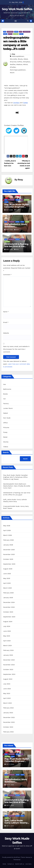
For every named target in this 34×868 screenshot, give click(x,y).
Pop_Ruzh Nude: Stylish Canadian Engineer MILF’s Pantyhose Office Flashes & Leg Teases (16, 477)
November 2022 (9, 722)
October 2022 (8, 727)
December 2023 (9, 660)
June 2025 (7, 574)
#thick (25, 64)
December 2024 (9, 602)
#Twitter (13, 67)
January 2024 (8, 655)
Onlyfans (16, 103)
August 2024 (8, 622)
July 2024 (7, 626)
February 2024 (8, 650)
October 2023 (8, 669)
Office (10, 34)
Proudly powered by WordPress (11, 857)
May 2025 (7, 578)
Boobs (16, 32)
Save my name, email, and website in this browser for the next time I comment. (16, 349)
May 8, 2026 (10, 785)
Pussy (21, 34)
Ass (5, 32)
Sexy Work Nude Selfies (17, 9)
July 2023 (7, 684)
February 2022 (8, 732)
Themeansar (17, 860)
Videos (27, 222)
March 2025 (7, 588)
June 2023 (7, 689)
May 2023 (7, 693)
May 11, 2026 (10, 764)
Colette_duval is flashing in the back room (10, 163)
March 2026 (8, 535)
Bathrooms (10, 32)
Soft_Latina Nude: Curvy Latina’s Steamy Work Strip (16, 823)
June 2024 (7, 631)
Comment (7, 275)
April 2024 (7, 641)
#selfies (13, 64)
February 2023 (8, 708)
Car (20, 32)
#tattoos (19, 64)
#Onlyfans (27, 62)
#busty (20, 59)
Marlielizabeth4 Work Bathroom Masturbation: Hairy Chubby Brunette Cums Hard (17, 486)
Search (6, 452)
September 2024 (9, 617)
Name (6, 312)
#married (13, 62)
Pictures (16, 34)
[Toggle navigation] (16, 21)
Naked (5, 34)
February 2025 (8, 593)
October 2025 (8, 559)
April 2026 (7, 530)
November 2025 (9, 554)
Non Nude (7, 418)
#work (12, 73)
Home (4, 864)
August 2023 (8, 679)
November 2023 (9, 665)
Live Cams (28, 864)
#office (20, 62)
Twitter (25, 103)
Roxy (14, 54)
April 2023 (7, 698)
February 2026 (8, 540)
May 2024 (7, 636)
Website (6, 333)
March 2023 (7, 703)
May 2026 (7, 526)
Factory (6, 404)
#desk (26, 59)
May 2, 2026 (10, 826)
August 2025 (8, 569)
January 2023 (8, 713)
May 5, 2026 (10, 805)
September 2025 (9, 564)
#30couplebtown (18, 56)
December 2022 (9, 717)
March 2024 (7, 646)
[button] (28, 21)
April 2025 (7, 583)
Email (6, 322)
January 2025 (8, 598)
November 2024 (9, 607)
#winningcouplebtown (18, 70)
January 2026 (8, 545)
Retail (5, 437)
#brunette (13, 59)
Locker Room (27, 32)
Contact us (11, 864)
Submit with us (20, 864)
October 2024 (8, 612)
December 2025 (9, 550)
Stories (6, 442)
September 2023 (9, 674)
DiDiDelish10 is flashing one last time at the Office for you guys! (16, 246)
